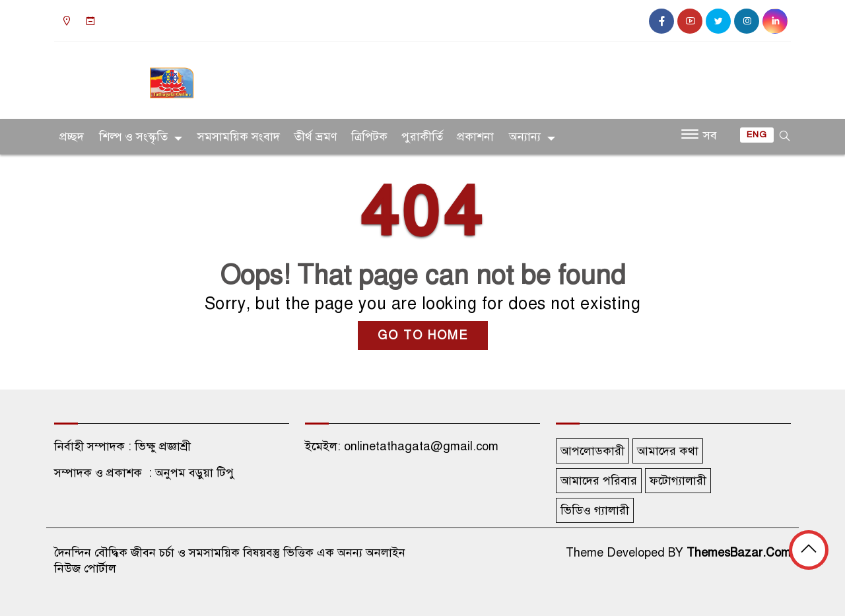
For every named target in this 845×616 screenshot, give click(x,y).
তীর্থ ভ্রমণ (316, 137)
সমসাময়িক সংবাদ (239, 137)
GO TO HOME (423, 335)
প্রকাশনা (475, 137)
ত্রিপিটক (369, 137)
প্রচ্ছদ (72, 137)
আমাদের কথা (668, 451)
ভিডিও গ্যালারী (595, 510)
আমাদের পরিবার (599, 481)
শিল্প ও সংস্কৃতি (133, 137)
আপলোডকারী (592, 451)
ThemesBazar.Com (739, 553)
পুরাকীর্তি (422, 137)
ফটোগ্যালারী (678, 481)
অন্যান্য (525, 137)
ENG (757, 135)
